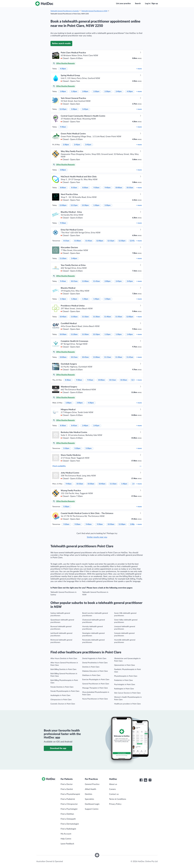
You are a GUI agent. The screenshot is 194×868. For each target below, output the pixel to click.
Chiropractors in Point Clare (61, 700)
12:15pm (74, 205)
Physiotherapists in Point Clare (126, 676)
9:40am (63, 127)
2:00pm (85, 92)
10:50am (63, 334)
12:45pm (63, 109)
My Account (66, 834)
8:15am (66, 241)
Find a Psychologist (69, 809)
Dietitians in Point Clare (91, 675)
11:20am (63, 259)
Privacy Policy (115, 804)
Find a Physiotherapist (70, 794)
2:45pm (77, 145)
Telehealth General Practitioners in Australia (65, 11)
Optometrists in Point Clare (125, 665)
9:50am (63, 223)
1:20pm (74, 92)
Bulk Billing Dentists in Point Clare (63, 669)
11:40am (108, 317)
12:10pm (96, 334)
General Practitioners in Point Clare (96, 684)
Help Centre (66, 839)
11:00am (78, 241)
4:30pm (63, 69)
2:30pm (108, 92)
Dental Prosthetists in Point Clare (95, 663)
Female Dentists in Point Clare (62, 687)
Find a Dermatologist (70, 824)
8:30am (85, 188)
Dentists (89, 794)
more (139, 69)
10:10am (130, 188)
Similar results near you (97, 537)
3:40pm (74, 259)
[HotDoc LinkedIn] (145, 780)
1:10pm (63, 299)
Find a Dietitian (67, 814)
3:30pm (74, 109)
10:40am (63, 317)
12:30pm (85, 205)
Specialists (89, 799)
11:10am (85, 317)
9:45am (63, 281)
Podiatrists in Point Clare (123, 680)
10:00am (119, 188)
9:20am (66, 524)
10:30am (124, 380)
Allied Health (91, 789)
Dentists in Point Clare (91, 667)
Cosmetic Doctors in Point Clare (63, 704)
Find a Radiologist (68, 829)
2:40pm (119, 92)
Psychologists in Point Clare (125, 685)
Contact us (114, 794)
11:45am (89, 241)
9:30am (96, 188)
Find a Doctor (67, 784)
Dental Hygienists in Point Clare (94, 659)
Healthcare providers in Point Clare (127, 704)
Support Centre (92, 809)
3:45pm (85, 109)
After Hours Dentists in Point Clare (64, 659)
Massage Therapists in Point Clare (95, 688)
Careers (112, 789)
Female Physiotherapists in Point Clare (65, 691)
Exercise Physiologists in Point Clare (96, 680)
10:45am (85, 357)
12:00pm (63, 205)
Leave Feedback (67, 844)
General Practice (92, 784)
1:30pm (96, 205)
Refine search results (61, 43)
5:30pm (89, 448)
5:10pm (66, 448)
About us (113, 784)
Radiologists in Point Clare (124, 689)
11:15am (108, 357)
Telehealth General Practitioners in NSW (94, 11)
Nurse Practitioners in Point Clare (95, 699)
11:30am (96, 317)
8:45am (74, 426)
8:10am (74, 188)
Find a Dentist (67, 789)
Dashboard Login (92, 804)
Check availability (97, 466)
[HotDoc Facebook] (141, 780)
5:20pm (77, 448)
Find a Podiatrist (68, 799)
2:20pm (96, 92)
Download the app (58, 748)
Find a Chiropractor (69, 804)
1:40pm (96, 299)
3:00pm (63, 170)
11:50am (119, 317)
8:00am (63, 188)
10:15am (74, 281)
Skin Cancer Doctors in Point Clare (127, 693)
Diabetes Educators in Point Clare (95, 671)
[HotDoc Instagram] (150, 780)
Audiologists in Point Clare (60, 695)
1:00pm (63, 92)
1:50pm (108, 299)
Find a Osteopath (68, 819)
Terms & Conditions (118, 799)
